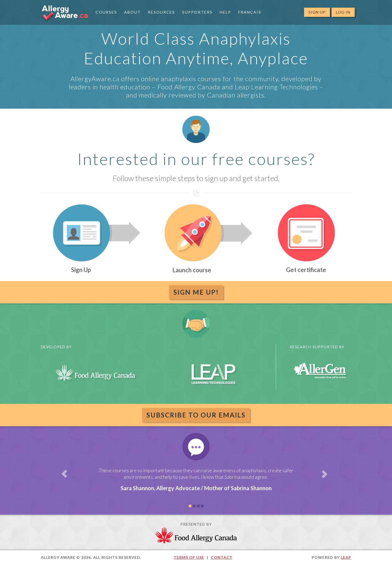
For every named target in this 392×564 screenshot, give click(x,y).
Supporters (197, 12)
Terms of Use (189, 557)
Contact (222, 557)
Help (225, 12)
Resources (161, 12)
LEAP (346, 557)
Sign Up (317, 12)
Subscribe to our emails (196, 415)
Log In (343, 12)
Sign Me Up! (196, 292)
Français (250, 12)
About (132, 12)
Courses (106, 12)
